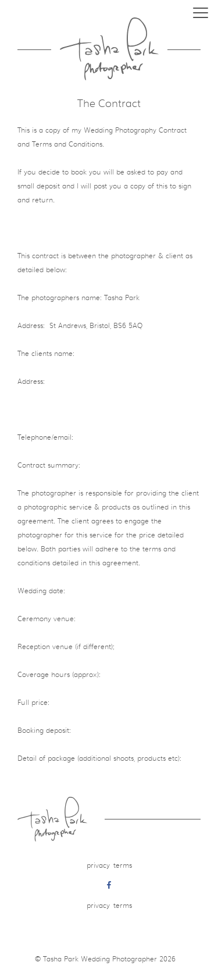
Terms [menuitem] (123, 865)
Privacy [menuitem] (98, 865)
